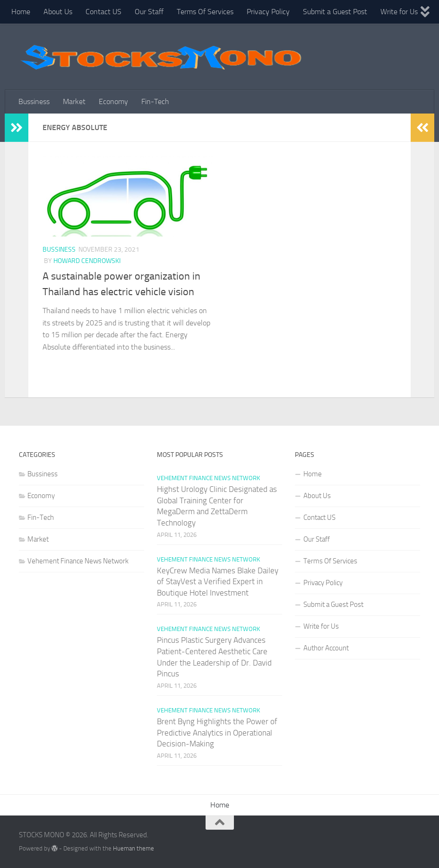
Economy (113, 101)
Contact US (103, 12)
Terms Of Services (205, 12)
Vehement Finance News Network (78, 561)
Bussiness (34, 101)
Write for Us (399, 12)
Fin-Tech (155, 101)
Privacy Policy (268, 12)
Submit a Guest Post (335, 12)
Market (74, 101)
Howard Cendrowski (87, 261)
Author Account (326, 648)
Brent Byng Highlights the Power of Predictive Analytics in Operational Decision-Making (217, 732)
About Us (58, 12)
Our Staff (149, 12)
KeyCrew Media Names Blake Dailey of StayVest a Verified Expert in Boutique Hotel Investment (218, 582)
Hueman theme (133, 848)
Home (21, 12)
